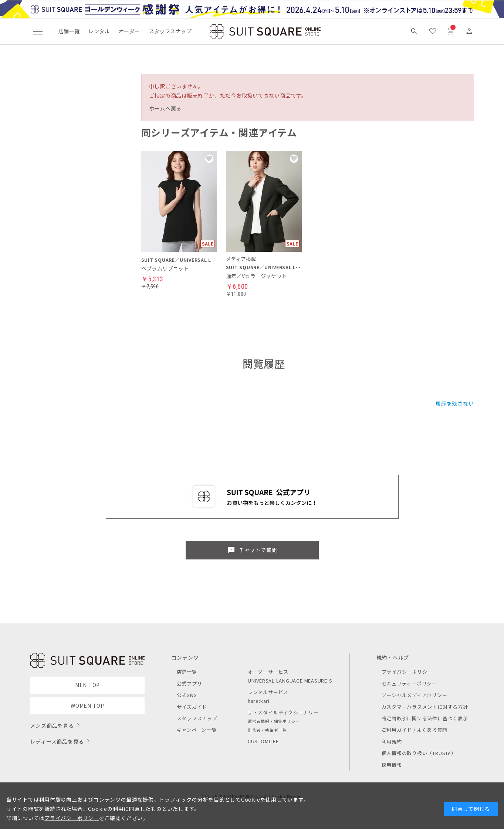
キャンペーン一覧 (197, 730)
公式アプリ (190, 683)
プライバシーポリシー (407, 672)
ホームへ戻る (165, 108)
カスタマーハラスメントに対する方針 (425, 707)
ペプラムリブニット (165, 268)
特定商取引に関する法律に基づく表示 (425, 718)
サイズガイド (192, 707)
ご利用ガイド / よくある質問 (415, 730)
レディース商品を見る (57, 741)
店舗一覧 (69, 31)
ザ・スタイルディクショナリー (283, 712)
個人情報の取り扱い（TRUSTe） (419, 753)
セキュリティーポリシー (409, 683)
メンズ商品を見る (52, 725)
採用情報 (392, 765)
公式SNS (187, 695)
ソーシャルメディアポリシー (415, 695)
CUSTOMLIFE (263, 741)
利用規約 (392, 742)
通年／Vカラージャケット (257, 276)
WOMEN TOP (87, 706)
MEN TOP (87, 685)
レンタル (99, 31)
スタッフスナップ (170, 31)
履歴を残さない (455, 403)
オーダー (129, 31)
